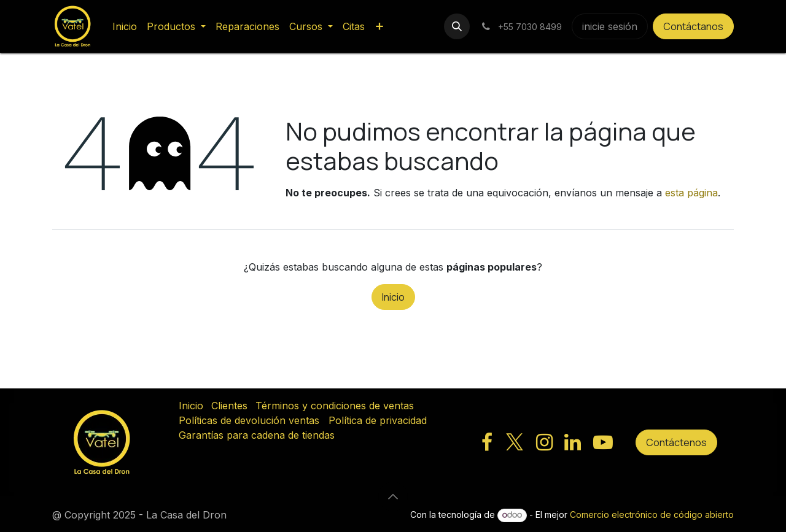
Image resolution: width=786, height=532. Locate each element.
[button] (457, 26)
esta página (691, 193)
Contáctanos (693, 26)
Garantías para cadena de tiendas (257, 435)
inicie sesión (610, 26)
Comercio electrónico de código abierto (652, 515)
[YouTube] (603, 442)
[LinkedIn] (573, 442)
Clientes (229, 406)
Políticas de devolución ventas (249, 420)
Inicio (393, 297)
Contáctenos (676, 442)
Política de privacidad (378, 420)
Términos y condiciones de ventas (335, 406)
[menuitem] (125, 26)
